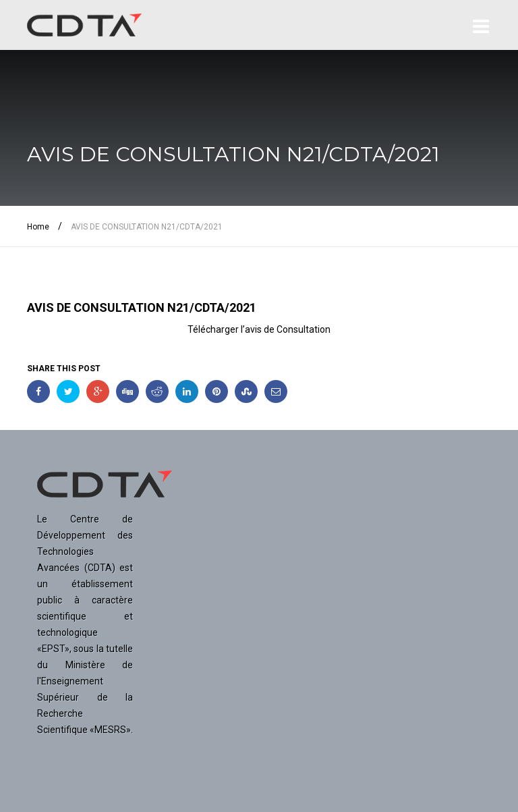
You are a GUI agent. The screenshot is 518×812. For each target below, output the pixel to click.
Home (38, 227)
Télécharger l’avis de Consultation (259, 329)
